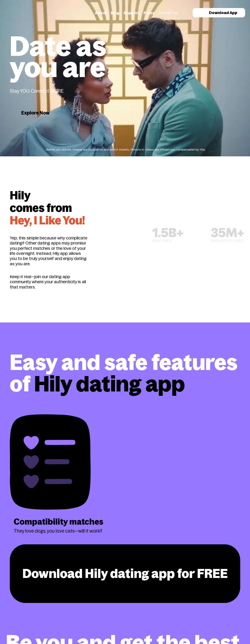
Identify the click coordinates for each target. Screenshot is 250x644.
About (101, 13)
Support (132, 13)
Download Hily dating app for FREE (125, 574)
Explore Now (35, 113)
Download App (219, 13)
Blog (115, 13)
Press (149, 13)
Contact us (168, 13)
